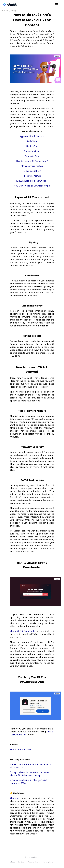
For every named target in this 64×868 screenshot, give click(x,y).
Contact (21, 862)
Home (5, 10)
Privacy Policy (49, 862)
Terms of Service (34, 862)
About (13, 862)
